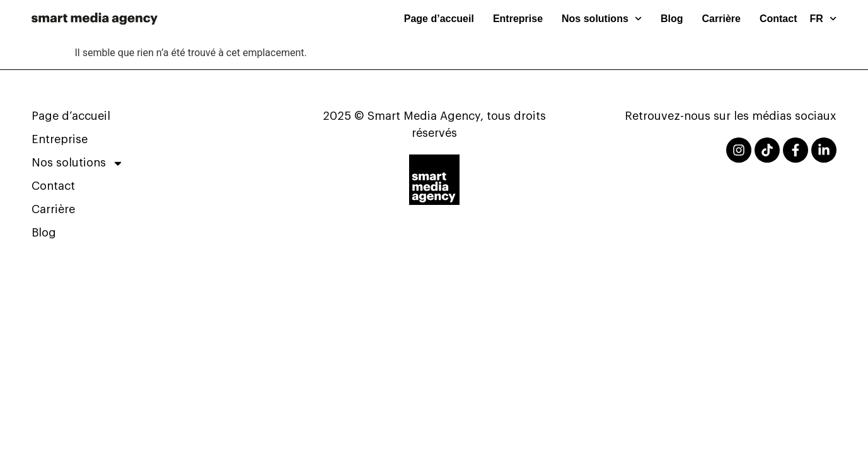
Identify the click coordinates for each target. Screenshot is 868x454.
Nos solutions (602, 19)
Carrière (721, 19)
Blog (672, 19)
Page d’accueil (439, 19)
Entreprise (518, 19)
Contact (778, 19)
